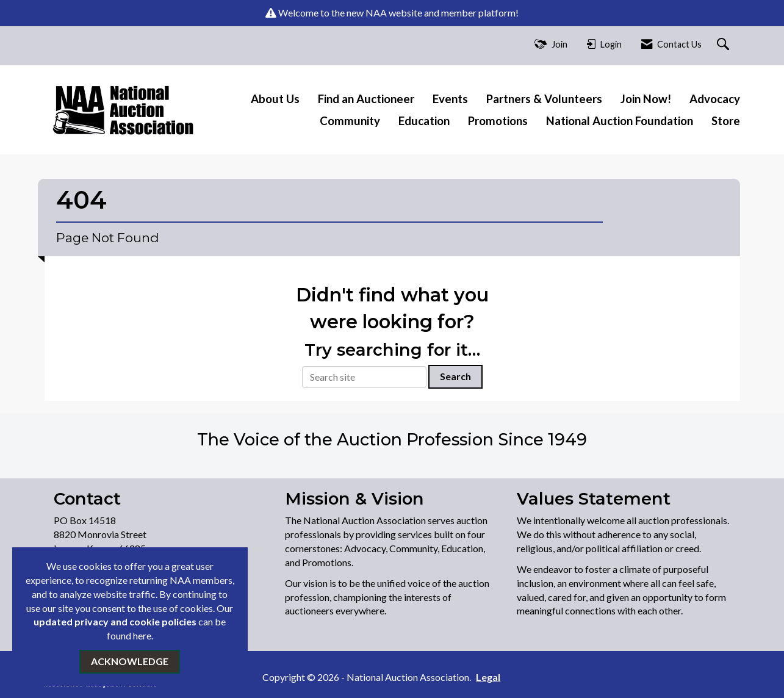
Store (726, 121)
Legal (488, 677)
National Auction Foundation (620, 121)
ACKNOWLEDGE (130, 661)
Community (350, 121)
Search (455, 376)
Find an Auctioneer (366, 99)
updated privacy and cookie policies (115, 621)
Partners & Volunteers (544, 99)
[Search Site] (725, 45)
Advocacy (715, 99)
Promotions (498, 121)
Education (424, 121)
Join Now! (646, 99)
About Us (275, 99)
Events (450, 99)
